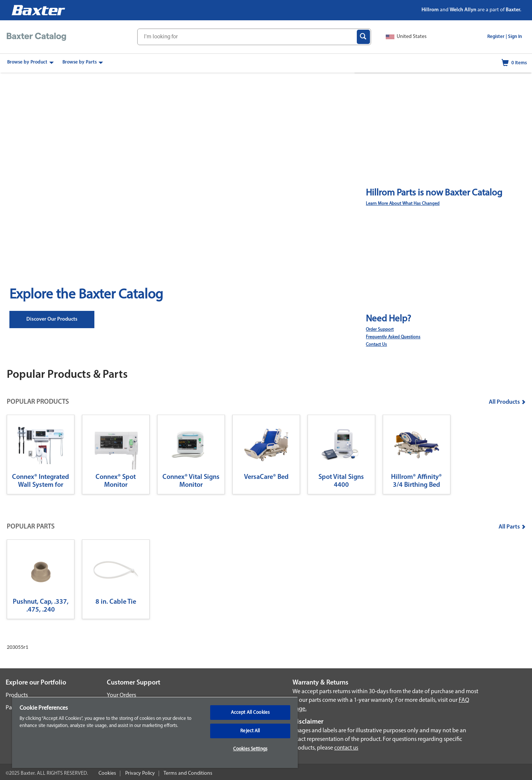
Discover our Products (52, 319)
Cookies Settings (250, 749)
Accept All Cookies (250, 713)
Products (17, 695)
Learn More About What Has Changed (403, 204)
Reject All (250, 731)
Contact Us (376, 345)
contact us (346, 748)
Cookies (107, 773)
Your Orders (121, 695)
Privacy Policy (140, 773)
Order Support (380, 330)
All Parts (512, 527)
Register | (497, 37)
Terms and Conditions (188, 773)
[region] (155, 732)
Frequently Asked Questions (393, 337)
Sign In (515, 37)
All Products (507, 402)
